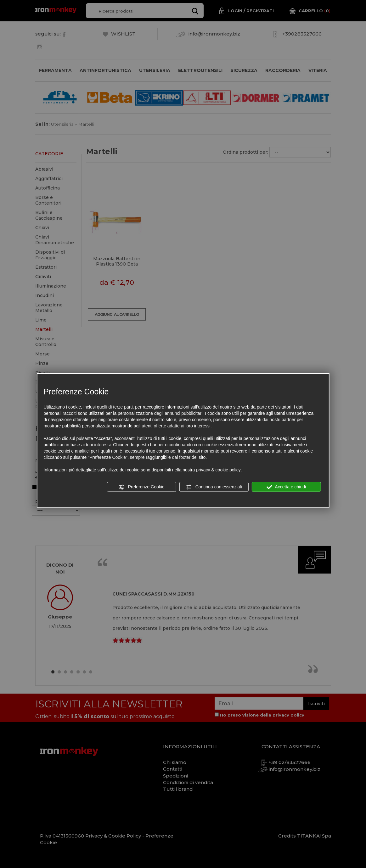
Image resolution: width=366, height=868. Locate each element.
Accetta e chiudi (286, 487)
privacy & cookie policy (218, 470)
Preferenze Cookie (142, 487)
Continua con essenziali (214, 487)
